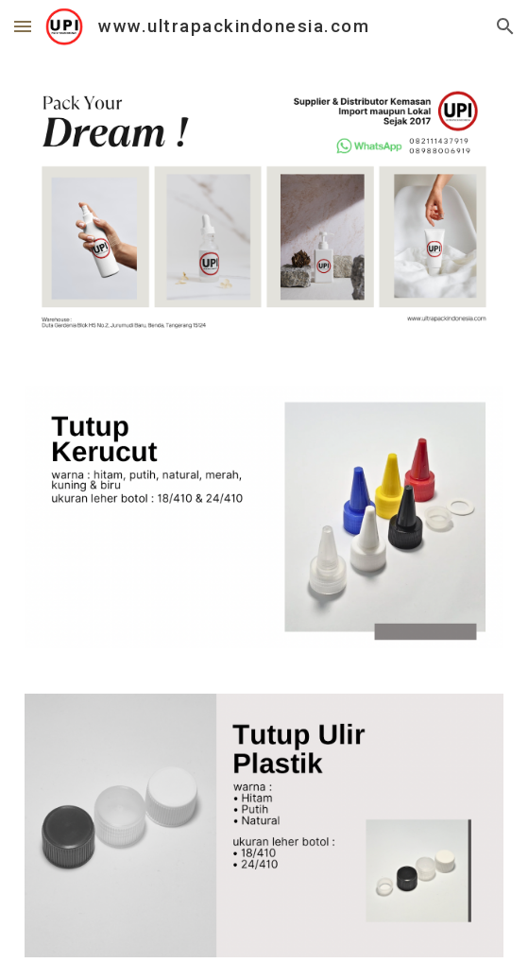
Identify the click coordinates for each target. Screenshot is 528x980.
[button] (23, 26)
